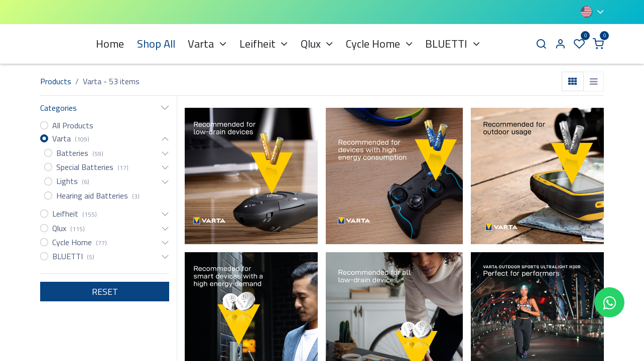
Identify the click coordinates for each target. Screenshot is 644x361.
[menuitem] (110, 44)
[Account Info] (560, 44)
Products (56, 81)
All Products (73, 125)
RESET (105, 292)
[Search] (541, 44)
